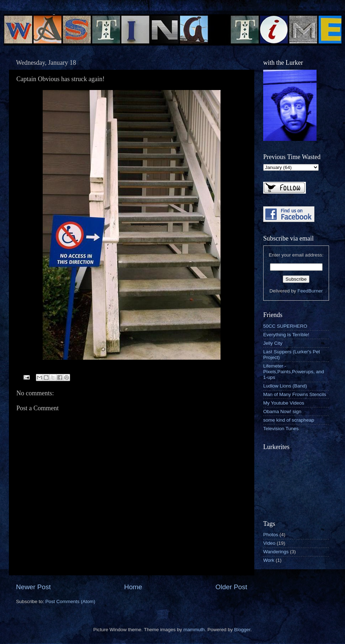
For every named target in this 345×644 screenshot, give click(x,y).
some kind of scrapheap (289, 420)
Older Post (231, 587)
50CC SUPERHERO (285, 326)
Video (269, 543)
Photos (271, 535)
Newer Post (33, 587)
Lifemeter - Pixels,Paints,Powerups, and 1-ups (294, 372)
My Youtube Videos (284, 403)
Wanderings (276, 552)
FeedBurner (310, 291)
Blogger (242, 630)
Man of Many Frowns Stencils (295, 394)
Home (133, 587)
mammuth (194, 630)
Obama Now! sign (282, 411)
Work (269, 560)
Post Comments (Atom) (70, 601)
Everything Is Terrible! (286, 335)
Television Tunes (281, 429)
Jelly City (273, 343)
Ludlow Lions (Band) (285, 386)
